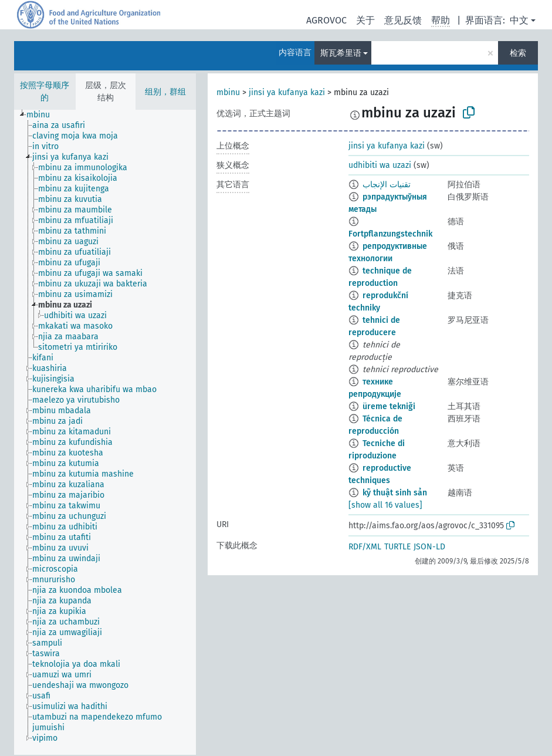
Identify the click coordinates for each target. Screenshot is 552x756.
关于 (365, 20)
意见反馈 (403, 20)
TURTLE (397, 547)
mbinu (228, 92)
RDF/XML (365, 547)
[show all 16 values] (385, 505)
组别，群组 (165, 92)
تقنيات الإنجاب (387, 185)
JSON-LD (429, 547)
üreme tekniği (389, 406)
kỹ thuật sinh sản (395, 493)
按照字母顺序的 (45, 92)
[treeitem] (43, 115)
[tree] (105, 432)
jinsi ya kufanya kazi (287, 92)
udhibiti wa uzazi (380, 165)
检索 (518, 53)
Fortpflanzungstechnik (390, 234)
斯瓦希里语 (341, 53)
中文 (519, 20)
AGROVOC (326, 20)
